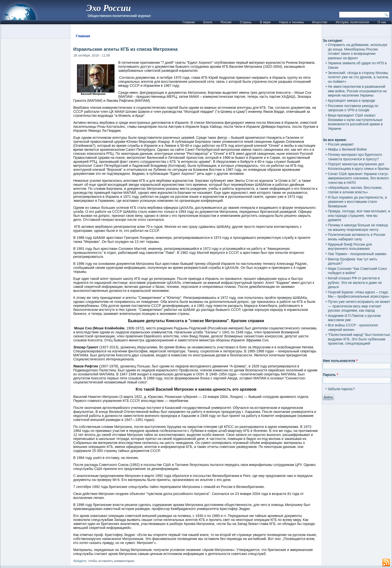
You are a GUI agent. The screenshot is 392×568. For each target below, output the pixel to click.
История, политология (352, 22)
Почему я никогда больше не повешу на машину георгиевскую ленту (358, 227)
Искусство (320, 22)
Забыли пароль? (341, 389)
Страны (245, 22)
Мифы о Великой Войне (347, 149)
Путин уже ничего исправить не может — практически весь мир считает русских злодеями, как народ (359, 306)
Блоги (208, 22)
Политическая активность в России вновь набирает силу (357, 237)
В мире (265, 22)
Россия (226, 22)
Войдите (80, 561)
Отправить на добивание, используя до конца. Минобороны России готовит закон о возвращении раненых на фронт (358, 51)
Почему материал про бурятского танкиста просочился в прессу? (355, 157)
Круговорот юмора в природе (352, 101)
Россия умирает (341, 144)
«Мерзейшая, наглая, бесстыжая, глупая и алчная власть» (355, 190)
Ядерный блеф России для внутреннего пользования (350, 247)
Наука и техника (291, 22)
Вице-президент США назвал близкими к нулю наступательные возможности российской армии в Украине (355, 122)
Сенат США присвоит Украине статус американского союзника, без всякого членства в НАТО (358, 178)
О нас (382, 22)
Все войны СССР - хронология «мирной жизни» (353, 327)
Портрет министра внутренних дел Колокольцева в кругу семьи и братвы (359, 166)
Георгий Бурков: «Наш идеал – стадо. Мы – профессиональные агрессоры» (359, 294)
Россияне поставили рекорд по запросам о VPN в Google (353, 108)
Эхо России (108, 8)
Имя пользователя (340, 361)
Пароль (330, 375)
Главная (189, 22)
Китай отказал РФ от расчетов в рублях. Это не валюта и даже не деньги (355, 282)
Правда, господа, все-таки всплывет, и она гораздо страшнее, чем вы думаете (359, 215)
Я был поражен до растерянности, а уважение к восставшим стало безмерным (357, 202)
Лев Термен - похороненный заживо (357, 254)
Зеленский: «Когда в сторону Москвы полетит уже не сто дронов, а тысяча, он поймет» (358, 77)
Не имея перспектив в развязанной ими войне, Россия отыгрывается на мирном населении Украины (357, 91)
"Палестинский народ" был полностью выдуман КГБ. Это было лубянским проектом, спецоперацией (359, 339)
